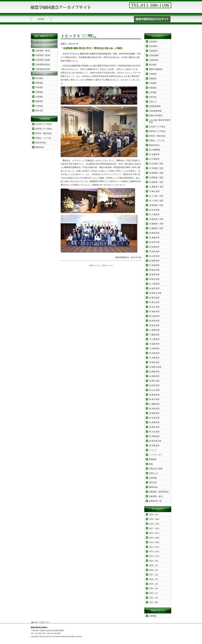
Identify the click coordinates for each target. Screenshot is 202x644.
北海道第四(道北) (43, 64)
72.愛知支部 (154, 335)
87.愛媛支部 (154, 404)
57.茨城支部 (154, 265)
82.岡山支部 (154, 381)
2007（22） (154, 575)
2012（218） (155, 551)
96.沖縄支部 (154, 446)
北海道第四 (154, 55)
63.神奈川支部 (155, 293)
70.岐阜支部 (154, 325)
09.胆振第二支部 (156, 177)
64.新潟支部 (154, 298)
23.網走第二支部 (156, 219)
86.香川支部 (154, 399)
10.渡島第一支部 (156, 182)
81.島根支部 (154, 376)
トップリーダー (156, 455)
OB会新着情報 (155, 111)
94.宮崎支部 (154, 436)
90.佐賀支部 (154, 418)
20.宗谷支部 (154, 210)
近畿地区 (39, 92)
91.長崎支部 (154, 422)
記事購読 (153, 616)
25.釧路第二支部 (156, 228)
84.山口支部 (154, 390)
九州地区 (39, 106)
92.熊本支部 (154, 427)
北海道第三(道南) (43, 60)
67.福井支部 (154, 311)
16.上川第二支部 (156, 201)
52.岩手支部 (154, 242)
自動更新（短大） (157, 496)
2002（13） (154, 598)
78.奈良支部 (154, 362)
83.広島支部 (154, 385)
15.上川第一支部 (156, 196)
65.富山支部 (154, 302)
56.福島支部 (154, 261)
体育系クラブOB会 (44, 129)
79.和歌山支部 (155, 367)
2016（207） (155, 533)
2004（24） (154, 588)
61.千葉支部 (154, 284)
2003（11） (154, 593)
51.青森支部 (154, 238)
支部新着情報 (155, 106)
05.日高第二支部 (156, 164)
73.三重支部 (154, 339)
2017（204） (155, 528)
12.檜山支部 (154, 191)
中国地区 (39, 97)
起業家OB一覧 (155, 501)
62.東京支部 (154, 288)
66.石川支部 (154, 307)
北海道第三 (154, 51)
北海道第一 (154, 42)
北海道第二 (154, 46)
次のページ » (108, 265)
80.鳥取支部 (154, 372)
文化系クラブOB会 (44, 124)
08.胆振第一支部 (156, 173)
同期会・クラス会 (43, 138)
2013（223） (155, 547)
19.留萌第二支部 (156, 205)
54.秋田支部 (154, 251)
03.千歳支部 (154, 159)
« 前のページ (94, 265)
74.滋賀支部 (154, 344)
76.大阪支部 (154, 353)
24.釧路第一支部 (156, 224)
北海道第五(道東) (43, 69)
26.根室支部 (154, 233)
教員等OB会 (41, 143)
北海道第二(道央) (43, 55)
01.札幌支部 (154, 154)
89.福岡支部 (154, 413)
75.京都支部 (154, 348)
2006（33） (154, 579)
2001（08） (154, 602)
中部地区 (39, 87)
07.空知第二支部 (156, 168)
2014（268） (155, 542)
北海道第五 (154, 60)
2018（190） (155, 524)
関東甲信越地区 (156, 69)
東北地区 (39, 78)
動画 (151, 464)
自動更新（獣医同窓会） (160, 492)
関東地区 (39, 83)
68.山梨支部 (154, 316)
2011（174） (155, 556)
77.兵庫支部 (154, 358)
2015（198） (155, 538)
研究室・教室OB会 (44, 133)
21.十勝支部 (154, 214)
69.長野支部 (154, 321)
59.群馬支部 (154, 275)
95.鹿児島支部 (155, 441)
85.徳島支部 (154, 395)
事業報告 (153, 459)
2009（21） (154, 565)
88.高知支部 (154, 409)
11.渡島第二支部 (156, 187)
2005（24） (154, 584)
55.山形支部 (154, 256)
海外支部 (39, 111)
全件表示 (153, 97)
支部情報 (153, 478)
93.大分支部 (154, 432)
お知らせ (153, 102)
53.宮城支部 (154, 247)
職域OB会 (40, 147)
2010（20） (154, 561)
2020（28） (154, 515)
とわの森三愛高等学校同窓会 (160, 121)
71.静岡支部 (154, 330)
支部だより (154, 473)
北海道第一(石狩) (43, 51)
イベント (153, 450)
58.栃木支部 (154, 270)
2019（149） (155, 519)
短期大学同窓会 (156, 115)
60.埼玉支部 (154, 279)
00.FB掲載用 (154, 150)
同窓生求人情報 (156, 469)
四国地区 (39, 101)
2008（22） (154, 570)
